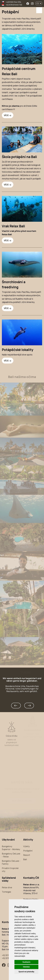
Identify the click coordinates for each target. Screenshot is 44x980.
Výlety (26, 846)
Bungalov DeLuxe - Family (11, 862)
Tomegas (6, 892)
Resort (27, 855)
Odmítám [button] (26, 967)
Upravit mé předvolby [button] (26, 972)
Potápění (28, 851)
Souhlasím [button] (26, 962)
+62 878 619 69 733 (14, 5)
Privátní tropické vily (10, 870)
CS (39, 3)
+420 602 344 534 (13, 2)
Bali (25, 859)
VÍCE (6, 115)
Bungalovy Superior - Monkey (11, 848)
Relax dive (7, 887)
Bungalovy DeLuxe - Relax (11, 855)
